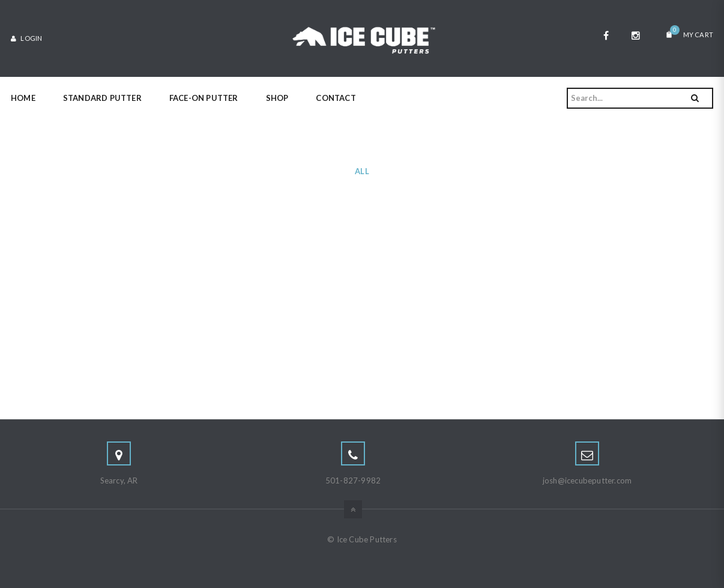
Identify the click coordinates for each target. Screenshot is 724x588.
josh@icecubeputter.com (587, 480)
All (362, 171)
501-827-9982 (353, 480)
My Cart (689, 32)
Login (26, 38)
